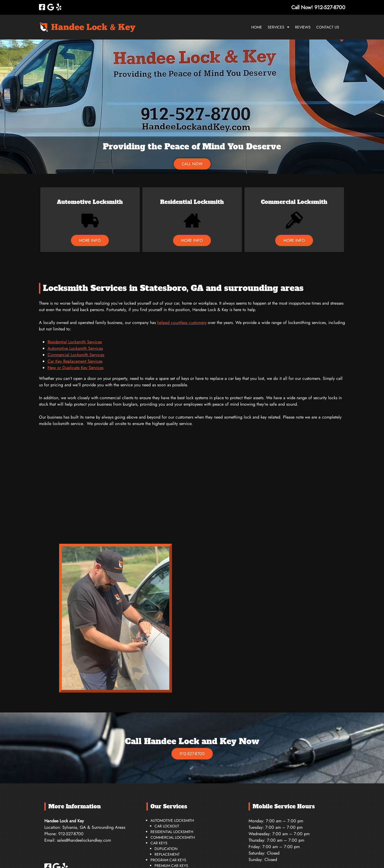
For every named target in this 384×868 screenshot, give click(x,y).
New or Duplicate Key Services (76, 368)
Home (257, 27)
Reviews (303, 27)
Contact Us (328, 27)
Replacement (167, 854)
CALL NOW (192, 164)
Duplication (166, 849)
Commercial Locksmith (294, 202)
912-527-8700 (192, 754)
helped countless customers (182, 323)
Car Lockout (167, 826)
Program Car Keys (168, 860)
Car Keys (159, 843)
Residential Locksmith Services (75, 342)
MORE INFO (90, 240)
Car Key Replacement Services (75, 361)
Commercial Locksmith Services (76, 355)
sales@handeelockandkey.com (84, 840)
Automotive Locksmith (90, 202)
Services (276, 27)
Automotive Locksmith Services (75, 348)
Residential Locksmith (192, 202)
